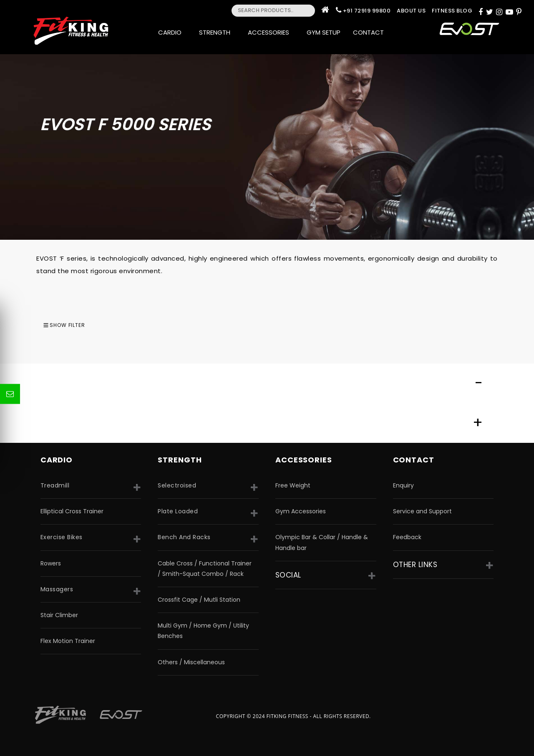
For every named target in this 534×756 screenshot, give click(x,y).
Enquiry (403, 485)
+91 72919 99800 (367, 11)
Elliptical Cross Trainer (72, 511)
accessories (304, 460)
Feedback (407, 537)
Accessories (271, 32)
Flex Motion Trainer (68, 641)
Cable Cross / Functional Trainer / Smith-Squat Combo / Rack (205, 569)
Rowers (51, 563)
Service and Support (422, 511)
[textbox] (514, 325)
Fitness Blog (452, 11)
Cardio (172, 32)
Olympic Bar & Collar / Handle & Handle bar (322, 542)
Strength (217, 32)
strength (180, 460)
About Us (411, 11)
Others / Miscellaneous (191, 662)
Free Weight (293, 485)
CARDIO (57, 460)
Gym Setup (324, 32)
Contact (371, 32)
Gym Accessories (301, 511)
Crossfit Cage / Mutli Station (199, 600)
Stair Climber (59, 615)
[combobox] (514, 325)
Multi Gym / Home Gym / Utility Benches (203, 631)
